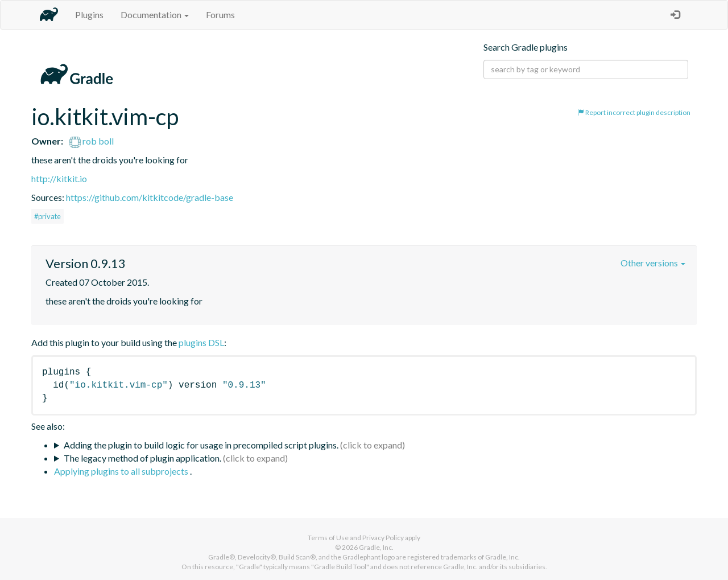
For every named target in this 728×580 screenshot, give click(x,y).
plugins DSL (201, 342)
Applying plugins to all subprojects (122, 471)
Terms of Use (328, 538)
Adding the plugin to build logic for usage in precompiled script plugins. (201, 445)
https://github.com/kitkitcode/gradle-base (150, 197)
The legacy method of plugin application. (142, 458)
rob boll (92, 141)
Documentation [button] (155, 15)
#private (47, 216)
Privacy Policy (383, 538)
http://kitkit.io (59, 178)
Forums (220, 15)
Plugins (89, 15)
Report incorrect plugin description (634, 112)
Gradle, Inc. (376, 547)
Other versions (653, 263)
